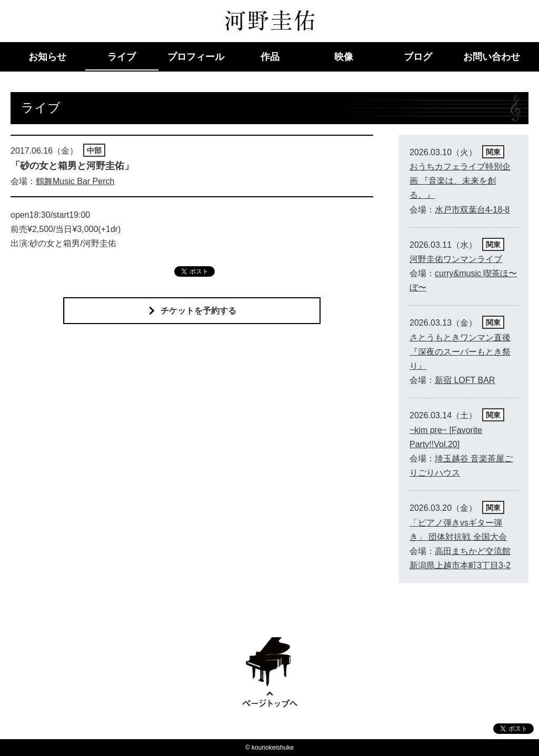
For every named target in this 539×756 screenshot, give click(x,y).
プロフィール (196, 57)
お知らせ (47, 57)
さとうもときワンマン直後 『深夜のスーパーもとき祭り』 (460, 352)
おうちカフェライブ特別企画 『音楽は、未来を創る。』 (460, 181)
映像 (344, 57)
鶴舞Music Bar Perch (75, 181)
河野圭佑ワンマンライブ (456, 259)
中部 (94, 150)
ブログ (418, 57)
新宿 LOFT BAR (465, 380)
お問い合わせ (492, 57)
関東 (493, 152)
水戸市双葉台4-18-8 (472, 210)
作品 (270, 57)
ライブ (122, 57)
